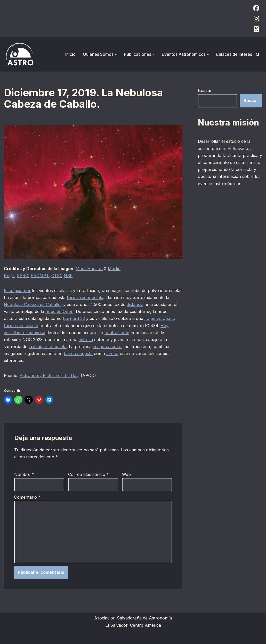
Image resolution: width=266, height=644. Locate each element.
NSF (68, 276)
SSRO (22, 276)
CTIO (56, 276)
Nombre (24, 474)
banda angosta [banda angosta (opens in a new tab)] (78, 354)
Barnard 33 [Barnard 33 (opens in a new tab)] (74, 318)
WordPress (67, 637)
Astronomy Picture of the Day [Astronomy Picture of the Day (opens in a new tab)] (49, 375)
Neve (9, 637)
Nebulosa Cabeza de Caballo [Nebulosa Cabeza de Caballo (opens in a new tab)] (32, 304)
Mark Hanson (89, 269)
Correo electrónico (88, 474)
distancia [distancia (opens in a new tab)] (135, 304)
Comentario (27, 497)
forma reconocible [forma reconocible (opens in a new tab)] (85, 297)
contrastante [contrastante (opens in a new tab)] (117, 333)
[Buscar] (258, 54)
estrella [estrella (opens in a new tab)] (86, 340)
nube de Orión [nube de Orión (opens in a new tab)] (59, 311)
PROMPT (40, 276)
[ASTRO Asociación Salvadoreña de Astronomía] (19, 54)
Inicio (70, 54)
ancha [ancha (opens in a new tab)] (112, 354)
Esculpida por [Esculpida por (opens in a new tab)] (17, 290)
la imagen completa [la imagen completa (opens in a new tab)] (48, 347)
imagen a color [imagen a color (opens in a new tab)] (107, 347)
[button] (116, 54)
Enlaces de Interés (234, 54)
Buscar (205, 90)
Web (126, 474)
